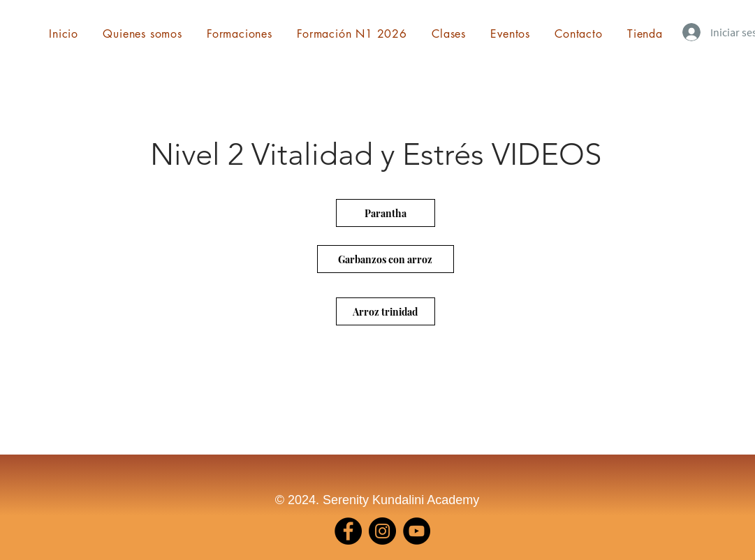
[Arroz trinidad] (386, 311)
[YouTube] (417, 531)
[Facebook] (348, 531)
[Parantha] (386, 213)
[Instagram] (382, 531)
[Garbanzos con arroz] (386, 259)
